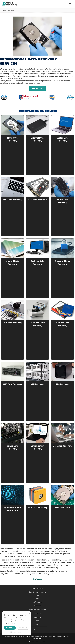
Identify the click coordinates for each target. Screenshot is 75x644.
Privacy (31, 642)
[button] (70, 4)
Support (37, 624)
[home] (11, 4)
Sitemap (43, 642)
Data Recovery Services (38, 610)
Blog (37, 621)
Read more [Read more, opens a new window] (18, 624)
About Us (37, 617)
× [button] (29, 613)
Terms (37, 642)
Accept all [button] (10, 628)
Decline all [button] (23, 628)
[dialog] (17, 623)
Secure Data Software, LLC (14, 636)
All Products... (38, 602)
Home (4, 10)
